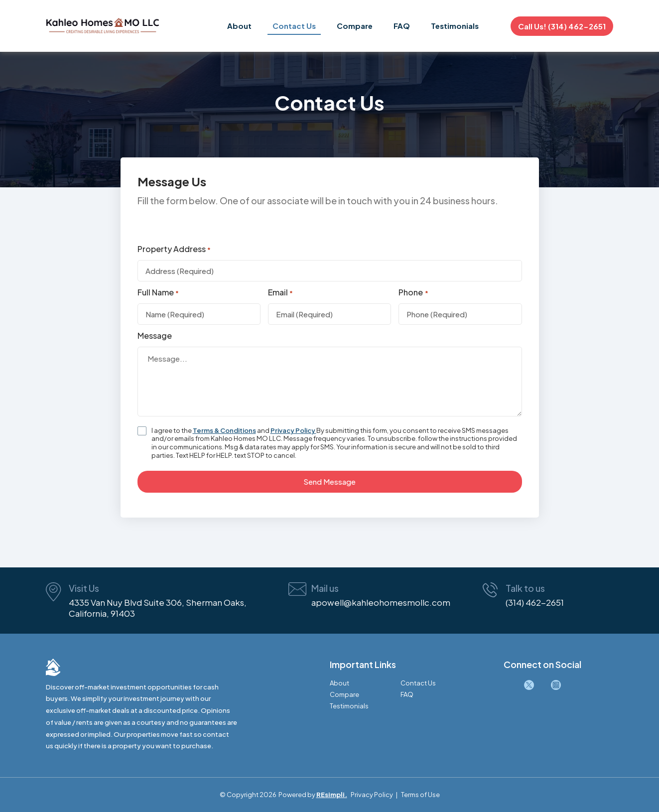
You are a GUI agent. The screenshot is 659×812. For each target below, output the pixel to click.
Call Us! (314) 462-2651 (562, 26)
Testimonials (455, 26)
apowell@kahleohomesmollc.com (381, 602)
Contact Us (294, 26)
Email (280, 293)
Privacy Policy (293, 430)
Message (155, 336)
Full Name (158, 293)
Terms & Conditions (224, 430)
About (239, 26)
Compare (355, 26)
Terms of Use (420, 795)
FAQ (402, 26)
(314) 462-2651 (535, 602)
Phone (413, 293)
